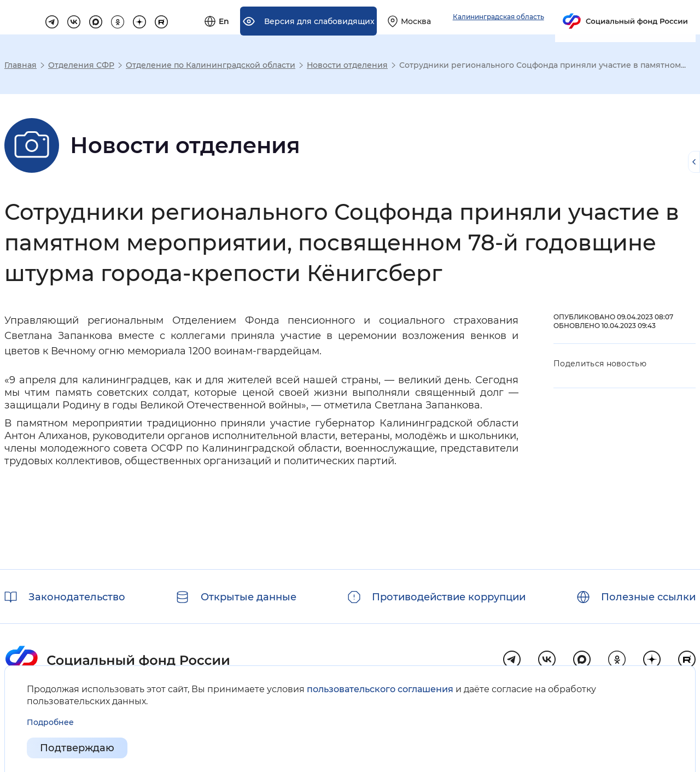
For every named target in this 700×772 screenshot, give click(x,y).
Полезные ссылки (648, 597)
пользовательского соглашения (380, 689)
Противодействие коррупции (449, 597)
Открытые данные (249, 597)
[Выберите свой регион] (530, 24)
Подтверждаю (77, 748)
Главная (21, 65)
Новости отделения (347, 65)
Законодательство (77, 597)
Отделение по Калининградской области (211, 65)
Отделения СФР (81, 65)
